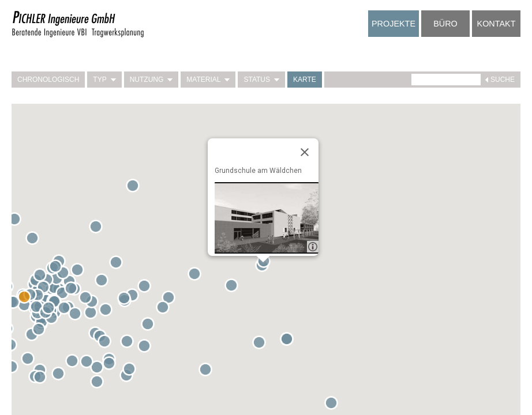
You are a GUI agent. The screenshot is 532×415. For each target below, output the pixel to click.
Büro (445, 24)
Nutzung (151, 80)
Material (208, 80)
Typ (104, 80)
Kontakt (497, 24)
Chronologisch (48, 80)
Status (261, 80)
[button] (99, 384)
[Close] (305, 152)
